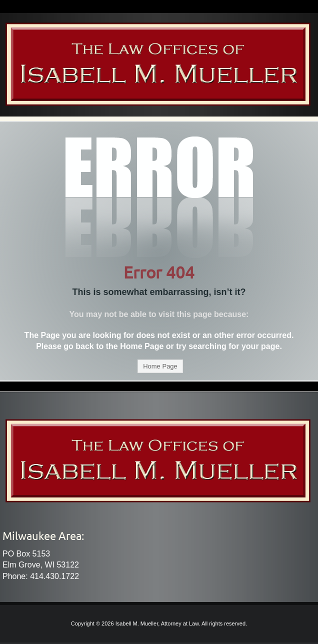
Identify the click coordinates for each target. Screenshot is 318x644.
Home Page (160, 366)
